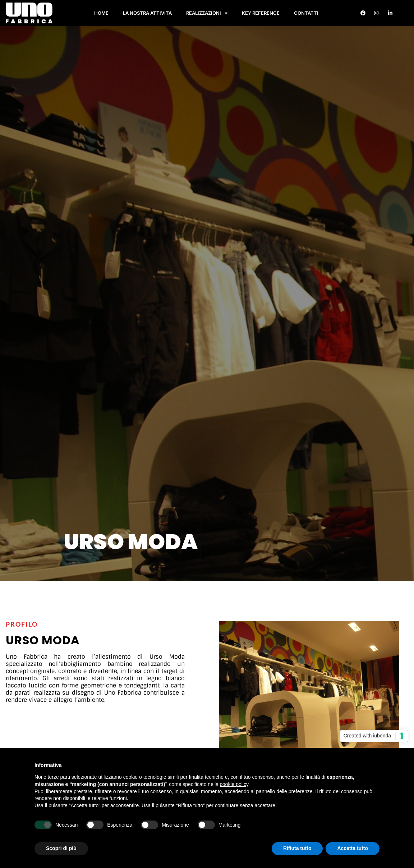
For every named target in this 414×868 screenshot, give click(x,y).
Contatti (306, 13)
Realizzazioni (207, 13)
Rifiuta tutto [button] (297, 848)
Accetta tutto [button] (353, 848)
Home (101, 13)
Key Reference (261, 13)
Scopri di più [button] (61, 848)
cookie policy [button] (234, 784)
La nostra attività (147, 13)
